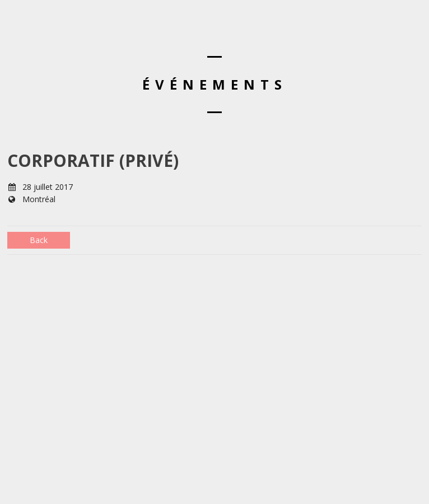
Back (39, 240)
